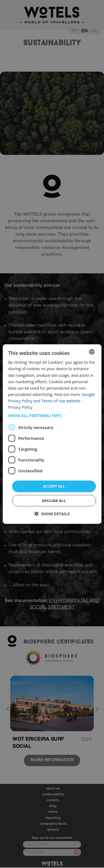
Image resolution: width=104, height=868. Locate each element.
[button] (52, 416)
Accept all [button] (54, 486)
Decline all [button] (54, 500)
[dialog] (52, 434)
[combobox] (92, 352)
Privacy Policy (20, 407)
